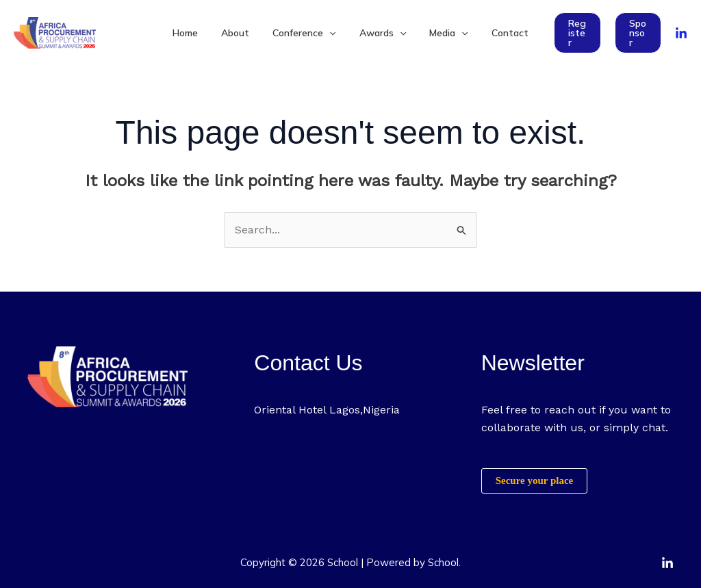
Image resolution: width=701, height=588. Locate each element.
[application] (331, 33)
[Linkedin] (667, 563)
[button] (569, 33)
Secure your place (535, 481)
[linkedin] (681, 34)
